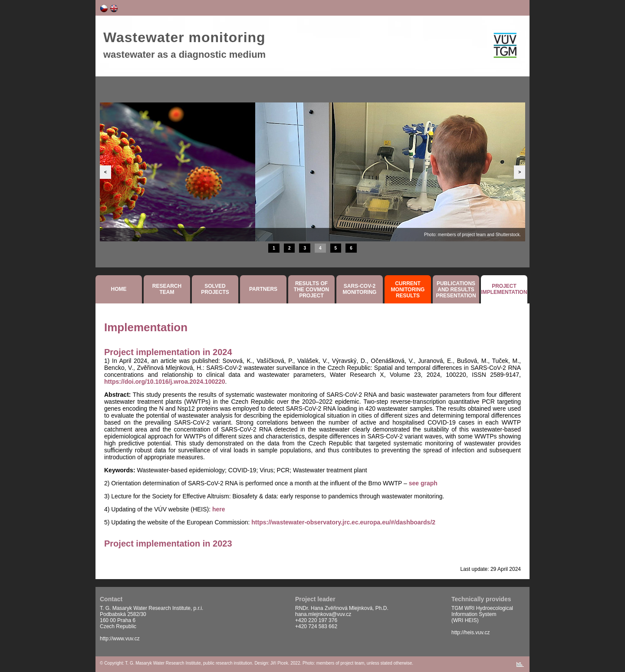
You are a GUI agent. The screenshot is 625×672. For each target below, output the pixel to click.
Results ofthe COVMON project (311, 290)
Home (119, 289)
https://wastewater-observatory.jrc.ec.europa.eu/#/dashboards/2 (343, 522)
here (219, 509)
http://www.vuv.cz (120, 639)
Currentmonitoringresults (408, 290)
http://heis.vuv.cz (470, 632)
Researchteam (167, 289)
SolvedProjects (215, 289)
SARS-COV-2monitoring (360, 289)
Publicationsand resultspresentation (456, 290)
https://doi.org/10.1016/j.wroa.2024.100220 (165, 382)
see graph (423, 483)
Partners (263, 289)
